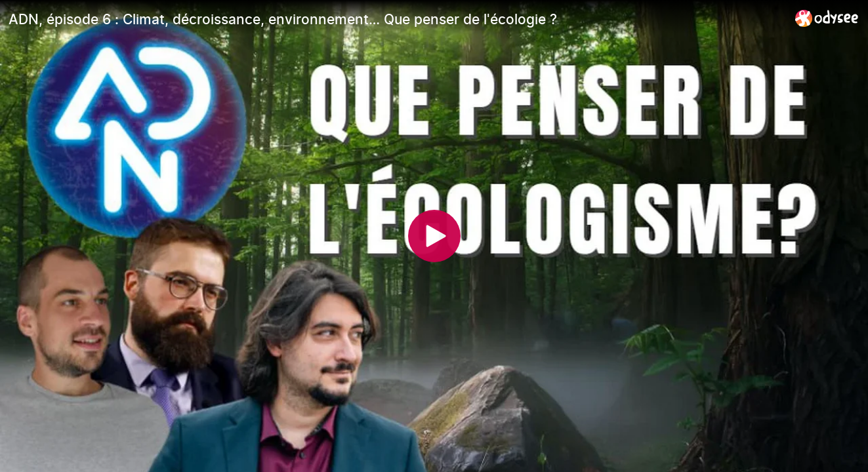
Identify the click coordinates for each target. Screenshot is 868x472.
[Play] (434, 236)
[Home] (827, 18)
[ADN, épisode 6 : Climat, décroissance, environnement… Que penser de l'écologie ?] (397, 19)
